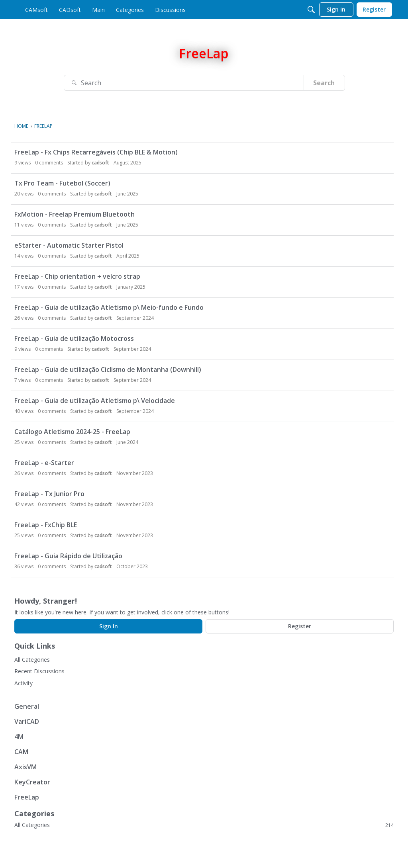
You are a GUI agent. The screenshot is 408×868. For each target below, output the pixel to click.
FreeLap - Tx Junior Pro (49, 494)
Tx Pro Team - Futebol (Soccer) (62, 183)
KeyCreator (32, 782)
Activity (24, 683)
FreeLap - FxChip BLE (46, 525)
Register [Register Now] (300, 626)
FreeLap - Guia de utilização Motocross (74, 338)
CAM (21, 752)
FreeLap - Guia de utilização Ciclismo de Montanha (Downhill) (108, 369)
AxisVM (25, 767)
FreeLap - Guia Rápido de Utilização (68, 556)
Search (324, 83)
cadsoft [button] (100, 163)
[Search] (311, 10)
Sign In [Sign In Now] (109, 626)
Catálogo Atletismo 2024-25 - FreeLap (72, 432)
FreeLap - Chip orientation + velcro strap (77, 276)
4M (19, 737)
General (27, 706)
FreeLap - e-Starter (44, 463)
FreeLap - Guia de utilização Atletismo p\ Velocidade (95, 401)
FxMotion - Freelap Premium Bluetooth (75, 214)
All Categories (32, 660)
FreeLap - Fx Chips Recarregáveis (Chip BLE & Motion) (96, 152)
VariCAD (27, 721)
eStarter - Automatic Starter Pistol (69, 245)
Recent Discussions (39, 671)
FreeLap (27, 797)
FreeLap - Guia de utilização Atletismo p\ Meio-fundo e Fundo (109, 307)
